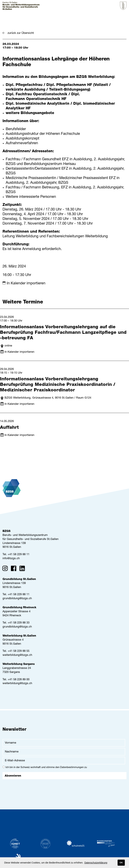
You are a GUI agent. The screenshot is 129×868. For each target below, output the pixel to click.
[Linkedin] (23, 569)
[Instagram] (6, 569)
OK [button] (121, 863)
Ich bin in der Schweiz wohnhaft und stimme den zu (45, 767)
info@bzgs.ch (11, 559)
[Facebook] (15, 569)
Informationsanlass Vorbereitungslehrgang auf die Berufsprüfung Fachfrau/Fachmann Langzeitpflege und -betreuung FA (63, 333)
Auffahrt (9, 428)
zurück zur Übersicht (21, 33)
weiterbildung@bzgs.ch (17, 655)
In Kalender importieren (26, 284)
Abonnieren (13, 776)
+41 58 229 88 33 (19, 623)
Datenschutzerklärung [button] (96, 863)
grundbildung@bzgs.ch (17, 599)
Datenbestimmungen (72, 767)
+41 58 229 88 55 (19, 651)
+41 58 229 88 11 (19, 555)
